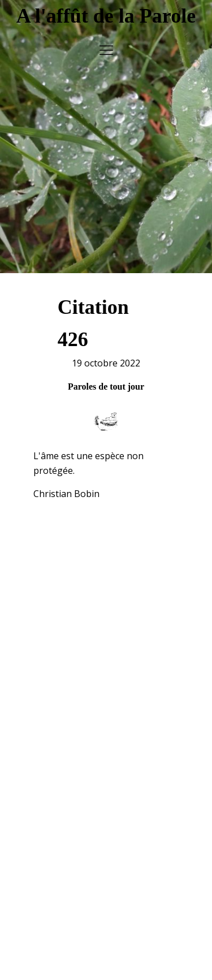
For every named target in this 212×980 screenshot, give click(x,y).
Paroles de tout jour (106, 381)
